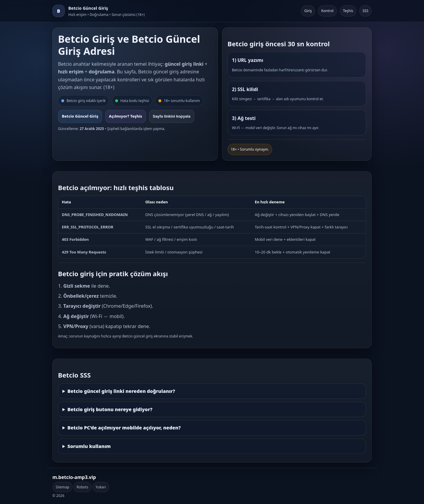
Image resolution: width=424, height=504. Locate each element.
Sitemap (62, 487)
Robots (82, 487)
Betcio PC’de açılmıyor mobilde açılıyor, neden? (124, 428)
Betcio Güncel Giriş (80, 116)
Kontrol (327, 11)
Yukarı (101, 487)
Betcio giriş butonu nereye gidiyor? (110, 409)
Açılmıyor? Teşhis (126, 116)
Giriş (308, 11)
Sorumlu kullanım (89, 446)
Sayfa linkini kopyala (172, 116)
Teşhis (348, 11)
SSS (365, 11)
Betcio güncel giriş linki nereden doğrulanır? (121, 391)
